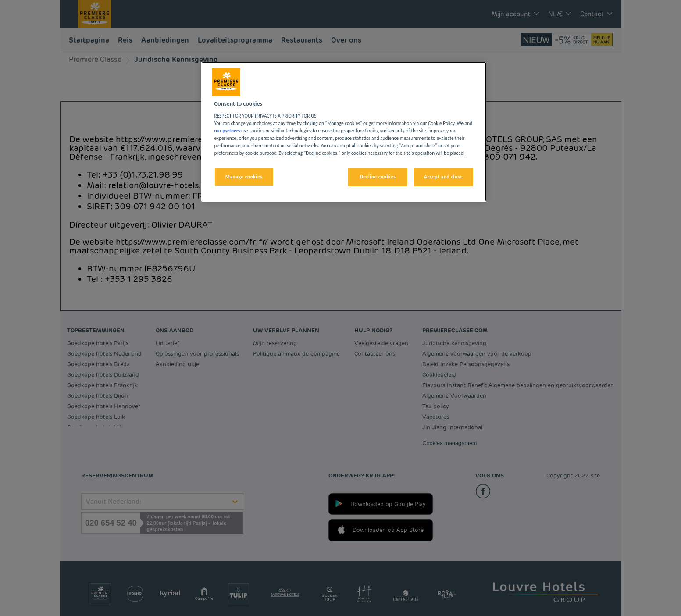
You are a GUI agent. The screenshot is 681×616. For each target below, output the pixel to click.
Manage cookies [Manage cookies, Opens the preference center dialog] (244, 177)
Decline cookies (378, 177)
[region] (344, 132)
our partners (227, 131)
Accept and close (443, 177)
